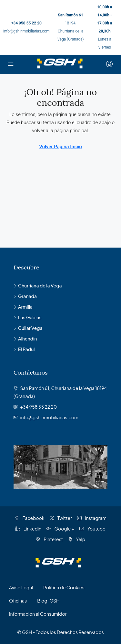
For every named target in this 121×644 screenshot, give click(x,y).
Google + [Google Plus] (60, 529)
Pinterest (49, 539)
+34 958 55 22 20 (26, 23)
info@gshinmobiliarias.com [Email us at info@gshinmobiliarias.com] (49, 417)
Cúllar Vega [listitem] (28, 328)
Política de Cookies (64, 587)
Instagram (92, 518)
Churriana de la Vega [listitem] (38, 286)
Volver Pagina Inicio (60, 147)
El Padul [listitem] (24, 349)
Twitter (61, 518)
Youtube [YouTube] (92, 529)
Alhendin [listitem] (25, 339)
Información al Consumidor (38, 614)
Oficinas (18, 601)
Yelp (77, 539)
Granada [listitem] (25, 296)
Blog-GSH (48, 601)
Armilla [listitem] (23, 307)
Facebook (29, 518)
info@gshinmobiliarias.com (26, 31)
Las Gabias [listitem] (28, 317)
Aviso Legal (21, 587)
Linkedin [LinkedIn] (28, 529)
